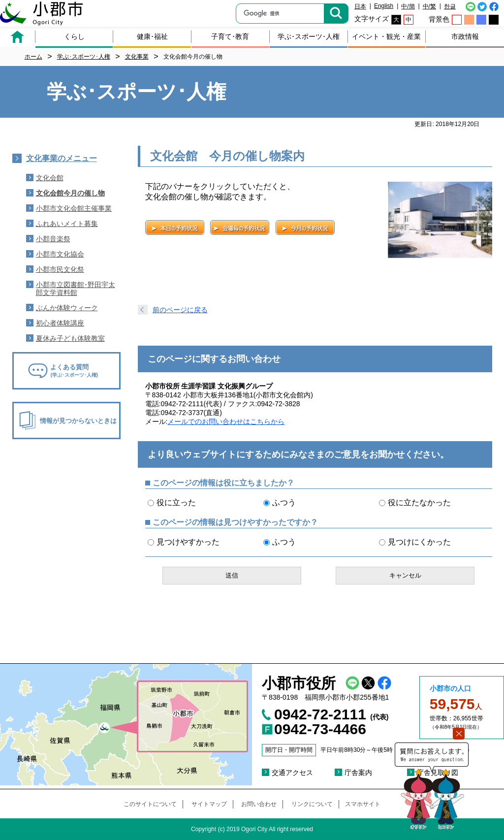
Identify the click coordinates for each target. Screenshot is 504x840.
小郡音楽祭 (53, 239)
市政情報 (465, 36)
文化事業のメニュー (62, 158)
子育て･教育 (230, 36)
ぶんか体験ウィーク (67, 308)
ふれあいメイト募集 (67, 224)
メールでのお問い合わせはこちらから (226, 421)
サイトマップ (209, 804)
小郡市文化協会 (60, 254)
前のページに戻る (180, 310)
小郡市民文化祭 (60, 269)
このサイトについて (150, 804)
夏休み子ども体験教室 (70, 338)
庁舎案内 (358, 773)
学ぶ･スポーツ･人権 (309, 36)
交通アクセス (292, 773)
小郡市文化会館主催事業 (74, 208)
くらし (74, 36)
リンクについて (312, 804)
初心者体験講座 (60, 323)
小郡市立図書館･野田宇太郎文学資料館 (76, 289)
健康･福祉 (152, 36)
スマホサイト (363, 804)
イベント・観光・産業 (386, 36)
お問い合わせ (259, 804)
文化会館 (50, 178)
